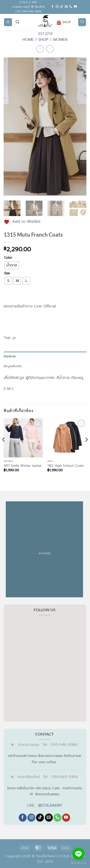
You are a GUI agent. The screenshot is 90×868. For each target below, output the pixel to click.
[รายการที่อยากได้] (82, 22)
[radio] (12, 265)
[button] (8, 22)
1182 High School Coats (66, 466)
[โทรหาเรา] (71, 7)
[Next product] (40, 49)
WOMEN (60, 40)
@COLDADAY (50, 805)
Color (8, 258)
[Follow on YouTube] (75, 7)
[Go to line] (78, 854)
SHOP (64, 22)
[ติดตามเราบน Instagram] (57, 7)
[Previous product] (50, 49)
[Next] (86, 449)
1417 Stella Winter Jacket (23, 466)
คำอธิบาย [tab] (10, 356)
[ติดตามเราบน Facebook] (53, 7)
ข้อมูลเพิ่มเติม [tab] (13, 366)
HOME (28, 40)
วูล (14, 338)
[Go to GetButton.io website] (78, 863)
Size (7, 273)
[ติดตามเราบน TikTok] (62, 7)
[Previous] (4, 449)
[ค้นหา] (17, 22)
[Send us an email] (66, 7)
